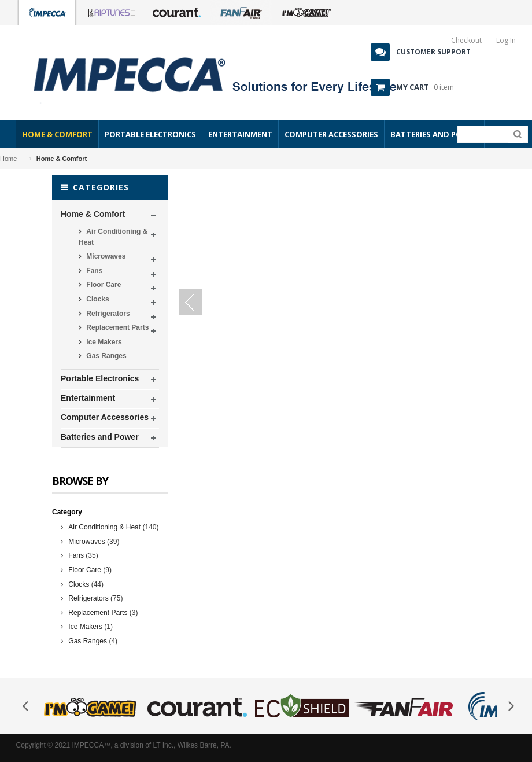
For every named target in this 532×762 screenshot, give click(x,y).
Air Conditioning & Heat (113, 237)
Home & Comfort (93, 214)
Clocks (97, 299)
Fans (93, 271)
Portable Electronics (100, 378)
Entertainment (88, 398)
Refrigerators (107, 314)
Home (8, 159)
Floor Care (103, 285)
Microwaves (105, 256)
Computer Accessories (105, 417)
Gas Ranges (106, 356)
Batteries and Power (100, 437)
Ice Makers (103, 342)
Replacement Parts (117, 327)
